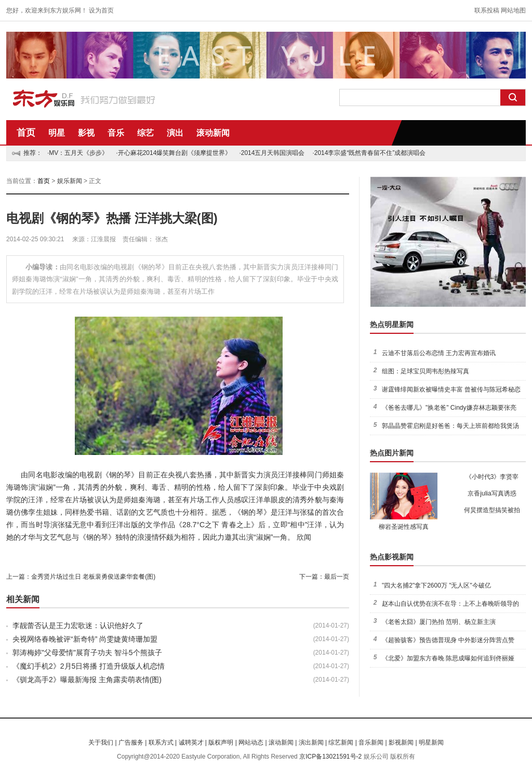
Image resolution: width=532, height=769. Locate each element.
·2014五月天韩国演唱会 (272, 153)
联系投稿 (487, 10)
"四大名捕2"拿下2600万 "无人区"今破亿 (436, 585)
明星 (57, 133)
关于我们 (101, 742)
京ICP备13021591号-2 (330, 757)
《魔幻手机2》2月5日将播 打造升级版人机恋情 (89, 666)
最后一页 (337, 577)
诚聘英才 (191, 742)
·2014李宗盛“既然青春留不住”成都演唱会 (369, 153)
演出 (175, 133)
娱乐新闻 (70, 181)
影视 (86, 133)
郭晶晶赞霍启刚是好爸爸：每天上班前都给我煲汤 (450, 426)
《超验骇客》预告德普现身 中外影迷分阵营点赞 (448, 640)
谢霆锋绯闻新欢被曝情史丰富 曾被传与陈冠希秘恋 (451, 389)
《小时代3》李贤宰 (492, 477)
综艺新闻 (341, 742)
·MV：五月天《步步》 (78, 153)
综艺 (145, 133)
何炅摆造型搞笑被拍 (492, 510)
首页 (26, 133)
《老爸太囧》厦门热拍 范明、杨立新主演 (439, 622)
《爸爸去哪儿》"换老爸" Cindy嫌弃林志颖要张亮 (449, 408)
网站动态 (251, 742)
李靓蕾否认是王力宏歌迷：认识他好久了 (78, 625)
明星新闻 (431, 742)
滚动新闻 (213, 133)
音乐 (116, 133)
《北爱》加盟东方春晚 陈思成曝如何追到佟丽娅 (448, 658)
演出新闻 (311, 742)
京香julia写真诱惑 (492, 493)
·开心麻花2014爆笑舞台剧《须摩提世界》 (174, 153)
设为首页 (101, 10)
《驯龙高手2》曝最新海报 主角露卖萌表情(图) (87, 680)
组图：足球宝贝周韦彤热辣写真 (425, 371)
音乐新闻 (371, 742)
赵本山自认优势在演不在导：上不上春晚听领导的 (450, 604)
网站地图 (513, 10)
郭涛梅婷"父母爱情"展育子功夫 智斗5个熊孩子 (87, 653)
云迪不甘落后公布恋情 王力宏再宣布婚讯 (439, 353)
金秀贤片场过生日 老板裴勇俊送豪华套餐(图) (93, 577)
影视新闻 (401, 742)
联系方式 (161, 742)
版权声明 (221, 742)
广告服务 (131, 742)
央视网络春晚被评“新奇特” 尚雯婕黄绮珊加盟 (85, 639)
